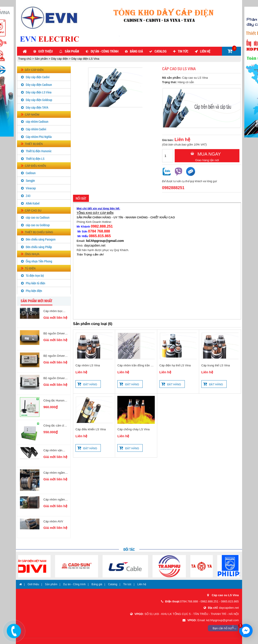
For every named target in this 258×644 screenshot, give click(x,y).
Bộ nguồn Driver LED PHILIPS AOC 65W (54, 378)
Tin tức (183, 51)
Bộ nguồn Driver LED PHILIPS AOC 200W (54, 334)
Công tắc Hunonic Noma (55, 401)
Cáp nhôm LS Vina (88, 365)
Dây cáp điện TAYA (37, 107)
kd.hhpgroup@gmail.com (105, 241)
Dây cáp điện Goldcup (39, 100)
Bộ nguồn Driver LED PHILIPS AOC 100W (54, 356)
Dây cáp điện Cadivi (38, 77)
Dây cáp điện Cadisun (39, 85)
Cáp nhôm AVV (53, 521)
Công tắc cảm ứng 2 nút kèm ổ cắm (55, 426)
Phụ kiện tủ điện (35, 283)
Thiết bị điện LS (35, 159)
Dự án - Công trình (105, 51)
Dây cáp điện (60, 59)
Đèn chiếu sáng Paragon (41, 239)
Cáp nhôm (32, 115)
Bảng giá (136, 51)
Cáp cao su (33, 211)
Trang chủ (25, 59)
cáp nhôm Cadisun (37, 121)
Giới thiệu (46, 51)
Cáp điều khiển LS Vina (91, 429)
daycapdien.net (95, 245)
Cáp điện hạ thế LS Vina (175, 365)
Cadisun (31, 173)
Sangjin (30, 181)
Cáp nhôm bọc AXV (53, 311)
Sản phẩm (72, 51)
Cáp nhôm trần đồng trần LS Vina (136, 366)
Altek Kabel (33, 203)
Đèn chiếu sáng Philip (39, 247)
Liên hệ (205, 51)
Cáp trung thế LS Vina (216, 365)
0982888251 (173, 188)
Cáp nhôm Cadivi (36, 129)
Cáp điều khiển (35, 166)
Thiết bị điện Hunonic (39, 151)
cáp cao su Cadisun (38, 217)
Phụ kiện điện (34, 291)
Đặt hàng (90, 384)
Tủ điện (30, 268)
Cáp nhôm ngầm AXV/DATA (54, 473)
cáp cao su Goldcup (38, 225)
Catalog (161, 51)
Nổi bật (81, 198)
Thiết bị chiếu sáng (39, 232)
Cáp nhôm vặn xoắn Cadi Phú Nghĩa (53, 450)
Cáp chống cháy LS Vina (133, 429)
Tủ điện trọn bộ (35, 276)
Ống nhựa (32, 254)
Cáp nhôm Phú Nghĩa (39, 137)
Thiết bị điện (34, 144)
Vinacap (31, 188)
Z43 (28, 196)
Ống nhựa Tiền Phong (39, 261)
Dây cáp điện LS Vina (85, 59)
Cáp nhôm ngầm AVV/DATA (54, 500)
